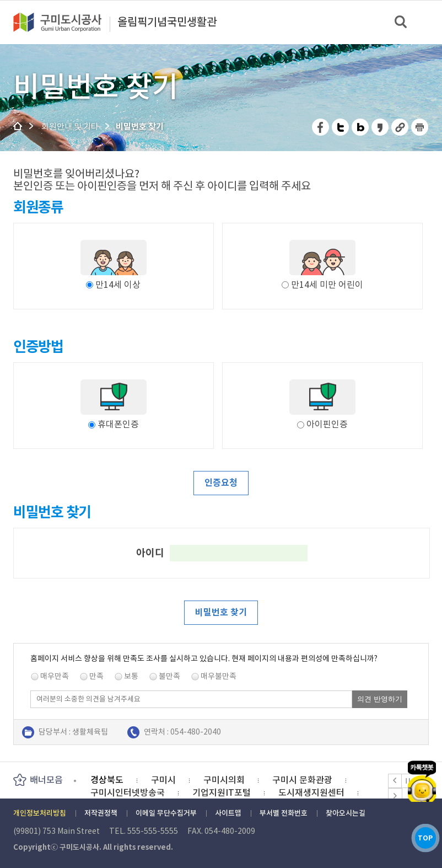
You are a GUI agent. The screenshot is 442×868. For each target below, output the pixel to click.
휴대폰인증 (114, 424)
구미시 (163, 780)
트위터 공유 (341, 127)
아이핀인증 (322, 424)
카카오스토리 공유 (381, 127)
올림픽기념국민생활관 (167, 23)
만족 (96, 676)
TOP (421, 834)
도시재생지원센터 (311, 792)
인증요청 (221, 483)
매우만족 (55, 676)
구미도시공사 (64, 22)
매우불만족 (219, 676)
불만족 (169, 676)
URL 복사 (400, 127)
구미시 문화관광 (302, 780)
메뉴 (426, 22)
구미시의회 (224, 780)
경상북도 (107, 780)
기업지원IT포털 (222, 792)
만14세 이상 (118, 285)
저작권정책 (101, 813)
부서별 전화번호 (284, 813)
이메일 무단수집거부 (166, 813)
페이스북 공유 (321, 127)
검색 (401, 22)
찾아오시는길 (346, 813)
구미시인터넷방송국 (128, 792)
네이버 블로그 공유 (361, 127)
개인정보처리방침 (40, 813)
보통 (131, 676)
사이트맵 (228, 813)
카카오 (422, 771)
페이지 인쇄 (420, 127)
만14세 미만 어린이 (327, 285)
